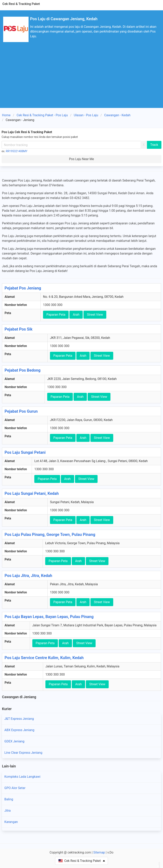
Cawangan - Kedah (117, 115)
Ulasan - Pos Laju (86, 115)
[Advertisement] (81, 78)
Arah (76, 315)
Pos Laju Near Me (81, 159)
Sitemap (99, 852)
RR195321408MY (17, 151)
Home (6, 115)
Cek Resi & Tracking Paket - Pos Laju (42, 115)
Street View (95, 315)
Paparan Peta (56, 315)
